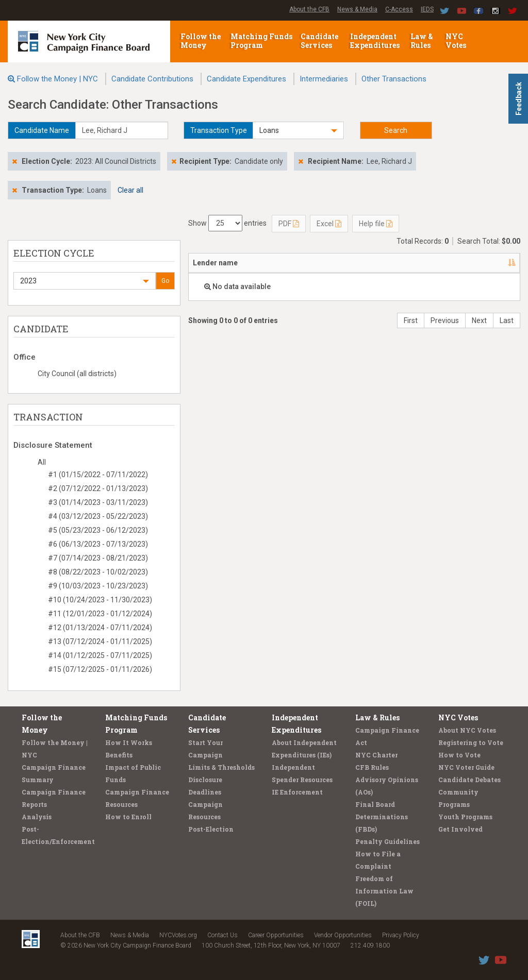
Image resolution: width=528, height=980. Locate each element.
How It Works (129, 742)
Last (507, 320)
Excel (329, 224)
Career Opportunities (276, 935)
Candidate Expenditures (246, 79)
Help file (376, 224)
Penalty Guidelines (387, 841)
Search (396, 130)
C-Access (399, 9)
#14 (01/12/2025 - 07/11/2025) (100, 655)
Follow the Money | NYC (57, 79)
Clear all (130, 190)
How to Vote (459, 755)
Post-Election (211, 829)
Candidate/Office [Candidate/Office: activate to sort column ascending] (330, 263)
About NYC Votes (467, 730)
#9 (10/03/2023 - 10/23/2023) (98, 586)
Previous (445, 320)
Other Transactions (394, 79)
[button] (298, 130)
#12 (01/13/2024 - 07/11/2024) (100, 628)
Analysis (37, 817)
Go (165, 281)
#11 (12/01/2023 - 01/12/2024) (100, 614)
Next (479, 320)
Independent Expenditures (376, 41)
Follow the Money (201, 41)
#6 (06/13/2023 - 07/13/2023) (98, 544)
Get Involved (460, 829)
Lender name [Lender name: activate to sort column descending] (215, 263)
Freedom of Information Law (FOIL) (384, 891)
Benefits (119, 755)
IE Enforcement (297, 792)
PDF (289, 224)
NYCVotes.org (178, 935)
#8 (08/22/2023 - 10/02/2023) (98, 572)
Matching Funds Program (261, 41)
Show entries (227, 223)
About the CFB (309, 9)
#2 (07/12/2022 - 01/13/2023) (98, 488)
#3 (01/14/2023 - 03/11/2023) (98, 502)
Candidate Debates (469, 780)
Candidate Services (319, 41)
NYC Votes (457, 41)
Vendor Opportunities (343, 935)
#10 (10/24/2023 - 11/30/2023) (100, 600)
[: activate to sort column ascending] (503, 263)
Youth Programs (465, 817)
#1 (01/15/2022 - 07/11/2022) (98, 475)
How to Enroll (128, 817)
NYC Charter (376, 755)
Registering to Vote (471, 742)
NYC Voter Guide (466, 767)
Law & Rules (422, 41)
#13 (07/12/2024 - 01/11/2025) (100, 641)
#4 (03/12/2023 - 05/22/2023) (98, 516)
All (42, 462)
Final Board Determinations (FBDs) (382, 817)
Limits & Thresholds (221, 767)
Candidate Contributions (152, 79)
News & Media (357, 9)
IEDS (427, 9)
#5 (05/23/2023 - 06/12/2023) (98, 530)
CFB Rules (372, 767)
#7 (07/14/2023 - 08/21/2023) (98, 558)
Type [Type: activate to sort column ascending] (439, 263)
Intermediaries (324, 79)
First (411, 320)
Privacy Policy (401, 935)
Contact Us (222, 935)
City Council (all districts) (77, 374)
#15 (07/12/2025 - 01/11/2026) (100, 669)
